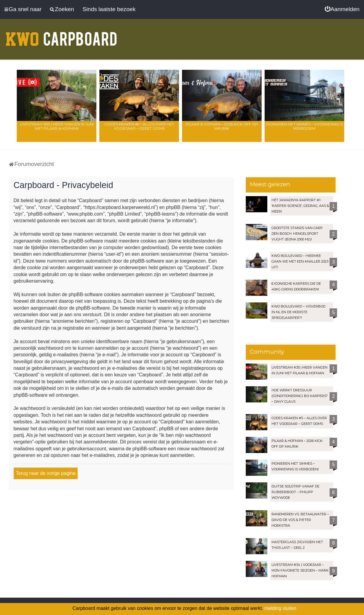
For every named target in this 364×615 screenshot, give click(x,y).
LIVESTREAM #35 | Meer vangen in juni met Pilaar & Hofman (57, 126)
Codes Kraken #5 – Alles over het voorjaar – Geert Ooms (139, 126)
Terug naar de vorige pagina (46, 473)
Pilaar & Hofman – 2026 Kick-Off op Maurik (222, 126)
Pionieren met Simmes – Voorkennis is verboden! (304, 126)
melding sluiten (280, 608)
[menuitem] (342, 9)
